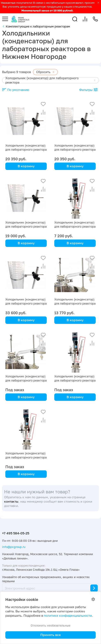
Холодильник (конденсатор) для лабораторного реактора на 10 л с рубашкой (75, 303)
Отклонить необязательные (50, 625)
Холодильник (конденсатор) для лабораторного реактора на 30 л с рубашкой (75, 150)
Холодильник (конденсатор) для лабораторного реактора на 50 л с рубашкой (26, 150)
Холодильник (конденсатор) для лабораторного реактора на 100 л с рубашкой (26, 303)
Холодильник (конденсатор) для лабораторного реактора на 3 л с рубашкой (75, 380)
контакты (11, 501)
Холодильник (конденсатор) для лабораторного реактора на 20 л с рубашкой (26, 226)
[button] (75, 19)
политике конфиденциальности (68, 616)
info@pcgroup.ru (14, 547)
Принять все (50, 635)
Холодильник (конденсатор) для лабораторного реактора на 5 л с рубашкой (26, 380)
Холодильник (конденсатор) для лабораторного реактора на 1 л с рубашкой (26, 457)
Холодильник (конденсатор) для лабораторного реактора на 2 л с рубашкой (75, 226)
